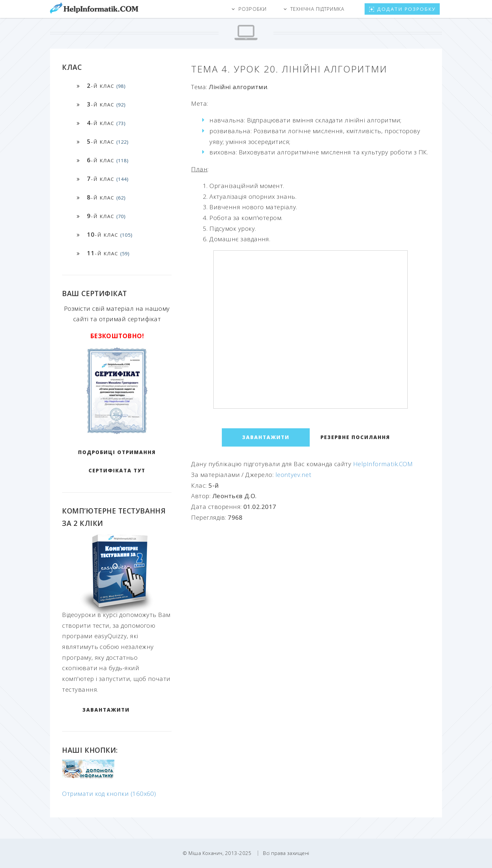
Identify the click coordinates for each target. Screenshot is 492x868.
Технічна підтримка (317, 9)
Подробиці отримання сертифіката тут (117, 461)
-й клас (106, 86)
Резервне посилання (355, 437)
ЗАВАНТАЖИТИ (106, 710)
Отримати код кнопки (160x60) (109, 793)
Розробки (253, 9)
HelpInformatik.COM (383, 464)
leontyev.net (294, 474)
